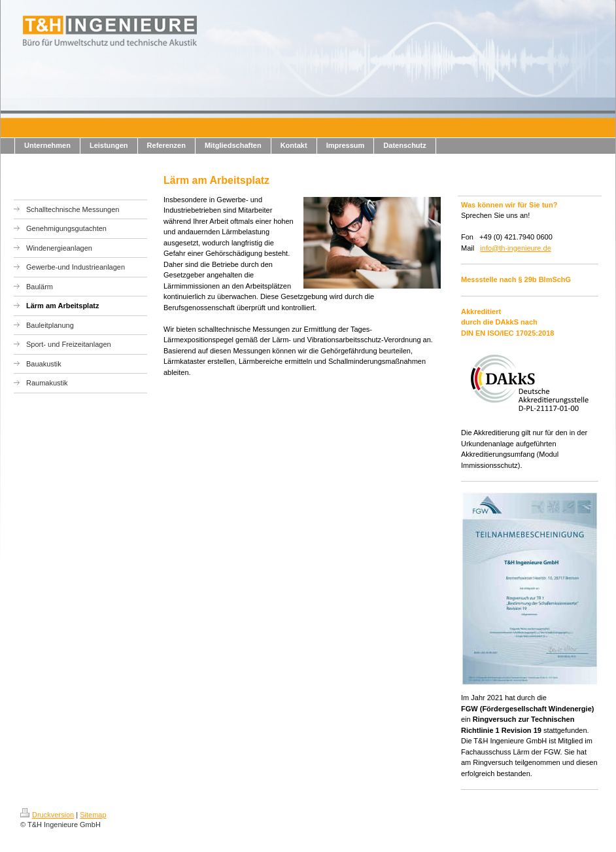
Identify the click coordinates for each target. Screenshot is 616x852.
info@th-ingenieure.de (515, 248)
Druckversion (47, 815)
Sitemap (93, 815)
